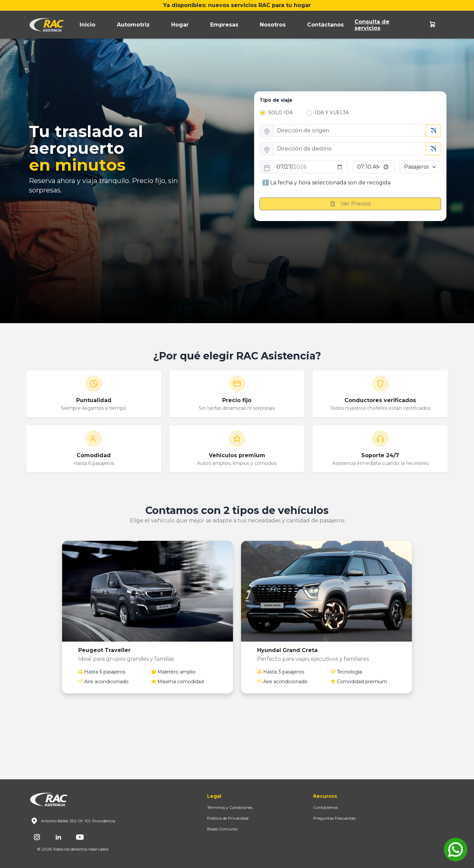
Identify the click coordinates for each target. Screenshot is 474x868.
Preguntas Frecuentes (334, 818)
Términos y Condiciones (230, 807)
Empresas (224, 25)
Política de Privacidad (228, 818)
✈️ (433, 131)
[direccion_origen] (349, 131)
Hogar (180, 25)
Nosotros (273, 25)
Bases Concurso (222, 829)
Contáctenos (325, 807)
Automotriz (133, 25)
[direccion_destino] (349, 149)
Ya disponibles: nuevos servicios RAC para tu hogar (237, 5)
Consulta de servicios (372, 25)
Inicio (87, 25)
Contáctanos (325, 25)
